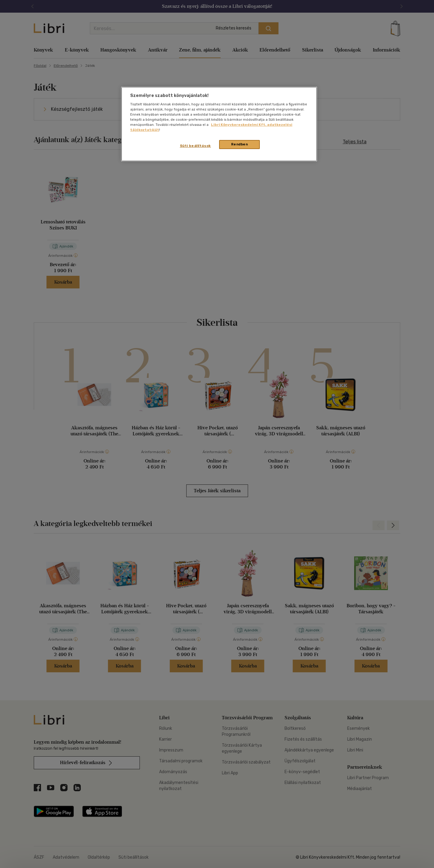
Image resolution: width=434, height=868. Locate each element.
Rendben (240, 144)
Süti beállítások (195, 146)
